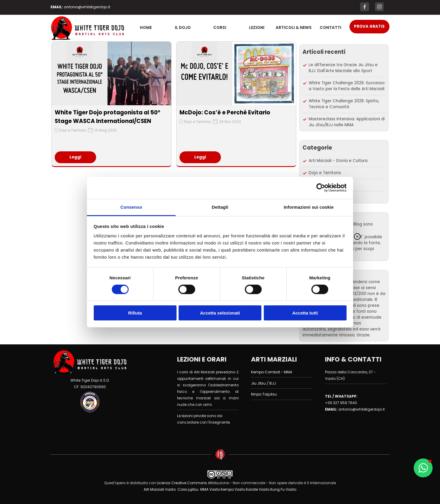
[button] (423, 468)
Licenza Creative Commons (181, 483)
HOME (146, 28)
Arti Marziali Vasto (160, 489)
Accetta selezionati (220, 313)
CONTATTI (330, 28)
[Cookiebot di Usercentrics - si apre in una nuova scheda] (321, 188)
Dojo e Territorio (73, 130)
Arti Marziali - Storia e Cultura (338, 161)
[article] (111, 104)
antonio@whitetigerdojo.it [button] (87, 7)
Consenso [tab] (131, 207)
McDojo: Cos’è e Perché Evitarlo (225, 112)
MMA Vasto (210, 489)
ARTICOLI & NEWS (294, 28)
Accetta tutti (305, 313)
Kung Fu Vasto (283, 489)
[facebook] (365, 7)
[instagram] (379, 7)
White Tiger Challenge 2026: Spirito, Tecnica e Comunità (344, 104)
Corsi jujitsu (188, 489)
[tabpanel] (87, 7)
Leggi (75, 157)
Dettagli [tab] (220, 207)
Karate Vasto (258, 489)
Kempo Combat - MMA (272, 372)
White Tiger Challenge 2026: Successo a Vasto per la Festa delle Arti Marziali (347, 86)
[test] (369, 27)
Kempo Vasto (233, 489)
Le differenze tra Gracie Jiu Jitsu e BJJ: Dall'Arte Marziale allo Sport (343, 68)
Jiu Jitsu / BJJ (263, 383)
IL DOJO (183, 28)
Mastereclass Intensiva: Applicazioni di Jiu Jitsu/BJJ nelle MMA (347, 122)
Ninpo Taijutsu (264, 394)
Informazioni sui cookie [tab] (309, 207)
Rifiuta (135, 313)
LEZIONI (257, 28)
